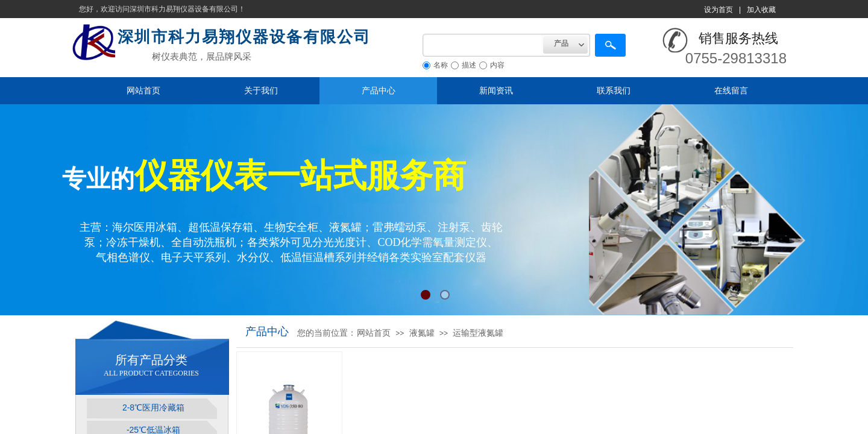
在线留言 (731, 90)
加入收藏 (761, 10)
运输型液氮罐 (478, 333)
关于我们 (261, 90)
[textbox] (483, 45)
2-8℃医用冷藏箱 (153, 407)
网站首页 (143, 90)
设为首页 (719, 10)
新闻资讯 (496, 90)
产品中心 (379, 90)
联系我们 (614, 90)
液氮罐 (422, 333)
